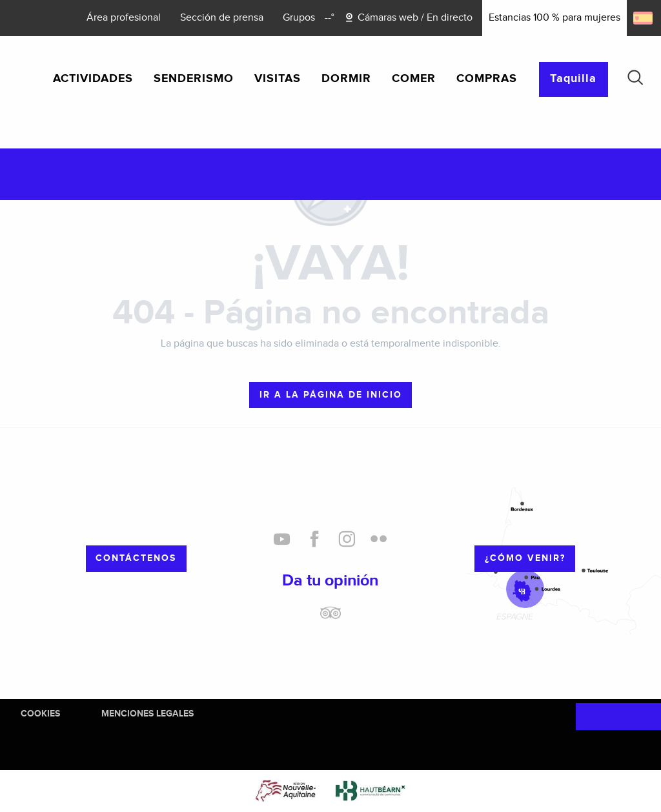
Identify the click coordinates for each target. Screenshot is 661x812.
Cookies (40, 714)
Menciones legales (147, 714)
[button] (635, 77)
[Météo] (330, 18)
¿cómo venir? (525, 558)
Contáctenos (136, 558)
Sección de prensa (222, 18)
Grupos (299, 18)
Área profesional (124, 18)
